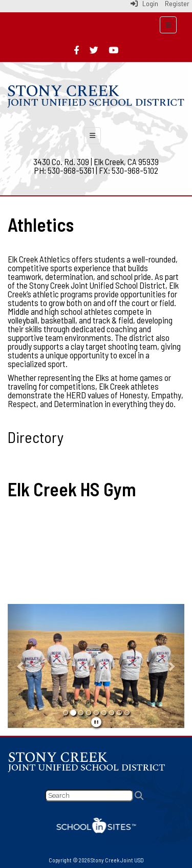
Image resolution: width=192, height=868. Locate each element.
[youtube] (113, 50)
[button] (21, 666)
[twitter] (94, 50)
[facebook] (77, 50)
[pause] (96, 722)
